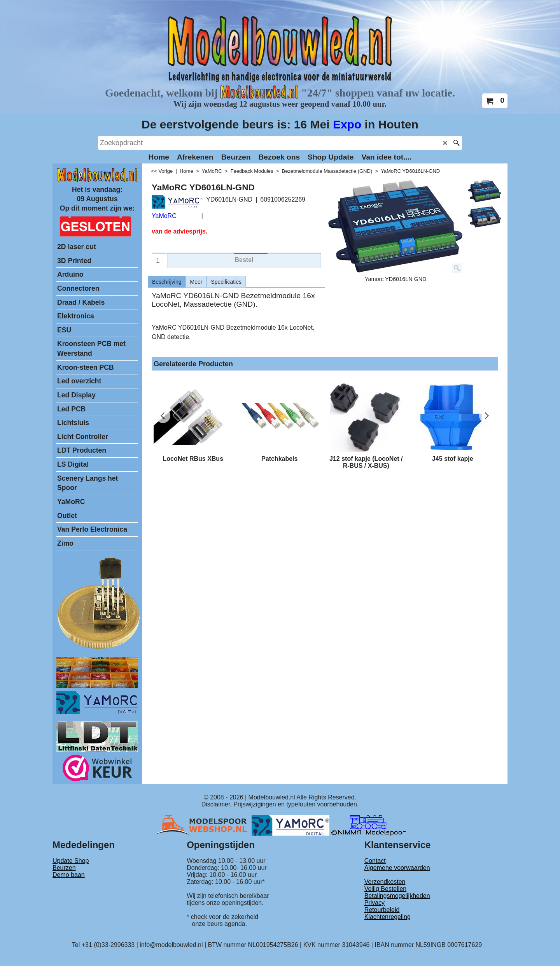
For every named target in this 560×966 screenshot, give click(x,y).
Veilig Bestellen (386, 889)
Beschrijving (167, 282)
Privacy (374, 903)
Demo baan (69, 875)
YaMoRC (164, 216)
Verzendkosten (385, 882)
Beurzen (64, 868)
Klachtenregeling (388, 917)
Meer (196, 282)
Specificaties (226, 282)
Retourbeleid (382, 910)
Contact (375, 861)
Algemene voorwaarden (397, 868)
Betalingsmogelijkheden (397, 896)
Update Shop (71, 861)
